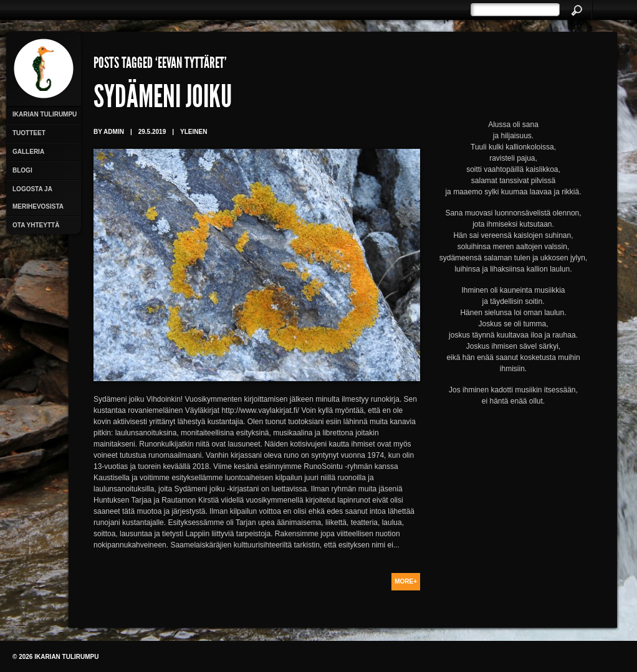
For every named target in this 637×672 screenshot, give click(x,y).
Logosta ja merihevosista (38, 198)
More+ (406, 581)
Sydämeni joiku (163, 100)
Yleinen (194, 132)
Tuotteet (29, 133)
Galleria (28, 152)
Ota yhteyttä (36, 225)
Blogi (22, 170)
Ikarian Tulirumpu (45, 114)
